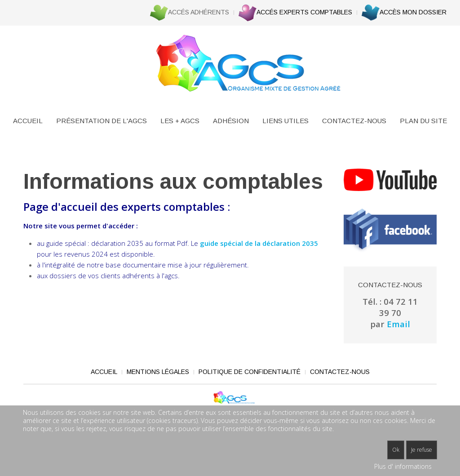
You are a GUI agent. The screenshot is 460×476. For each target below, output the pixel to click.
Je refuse (422, 450)
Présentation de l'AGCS (102, 121)
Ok (396, 450)
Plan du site (423, 121)
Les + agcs (180, 121)
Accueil (28, 121)
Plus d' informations (403, 466)
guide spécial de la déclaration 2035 (259, 243)
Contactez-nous (354, 121)
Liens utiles (285, 121)
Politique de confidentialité (250, 372)
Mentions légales (158, 372)
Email (398, 324)
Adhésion (231, 121)
